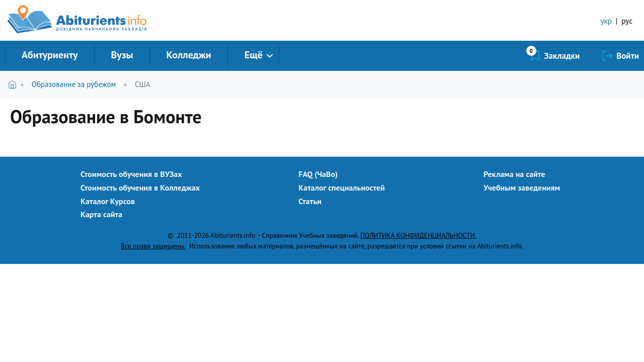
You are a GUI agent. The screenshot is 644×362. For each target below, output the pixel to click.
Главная (14, 84)
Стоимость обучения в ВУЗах (131, 174)
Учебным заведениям (522, 188)
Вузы (122, 55)
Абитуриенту (50, 55)
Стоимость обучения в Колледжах (140, 188)
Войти (628, 56)
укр (606, 21)
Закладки (562, 56)
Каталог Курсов (108, 201)
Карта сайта (101, 214)
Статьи (310, 201)
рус (627, 21)
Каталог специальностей (342, 188)
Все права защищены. (153, 246)
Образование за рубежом (74, 84)
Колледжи (189, 55)
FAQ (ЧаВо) (318, 174)
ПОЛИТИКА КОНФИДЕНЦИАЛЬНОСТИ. (418, 235)
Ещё (254, 55)
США (143, 84)
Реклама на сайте (514, 174)
